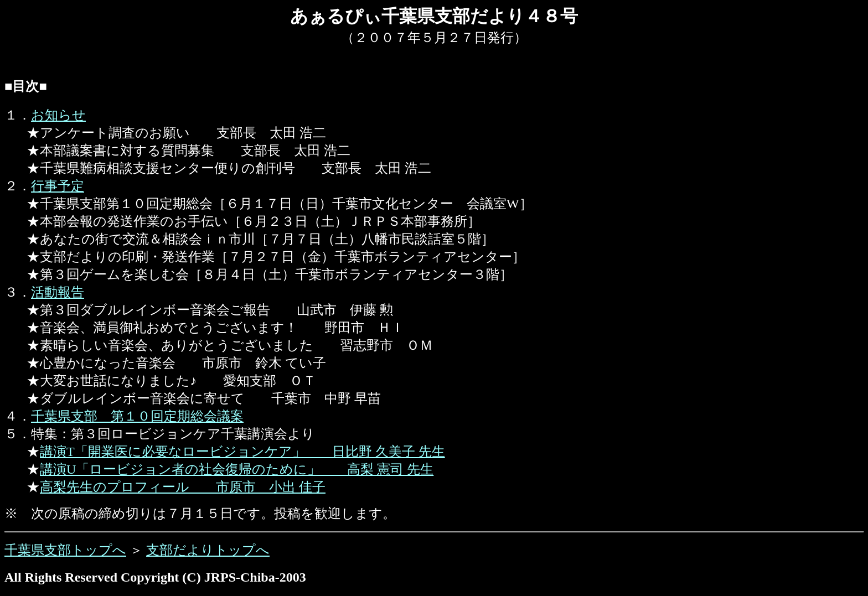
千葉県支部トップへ (65, 550)
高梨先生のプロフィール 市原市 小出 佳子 (183, 487)
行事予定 (58, 186)
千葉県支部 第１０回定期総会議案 (137, 416)
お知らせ (58, 115)
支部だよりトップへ (208, 550)
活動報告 (58, 292)
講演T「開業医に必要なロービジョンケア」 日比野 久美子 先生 (242, 452)
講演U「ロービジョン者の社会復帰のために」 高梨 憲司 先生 (237, 469)
